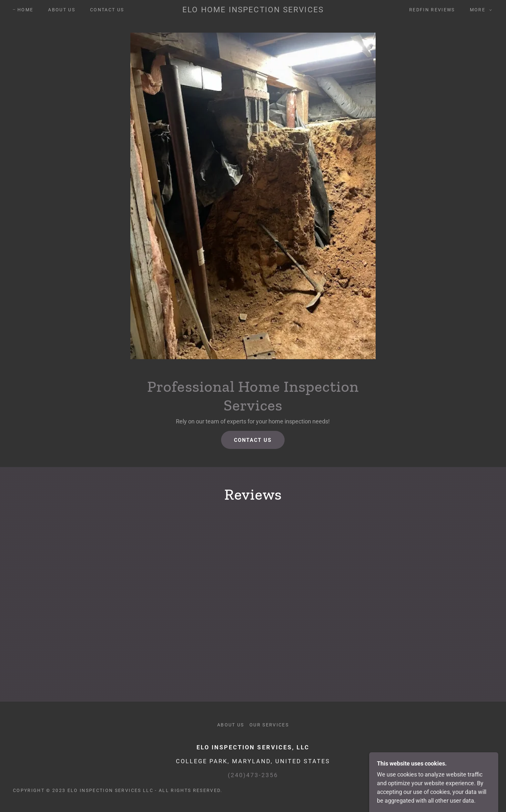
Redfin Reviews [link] (432, 10)
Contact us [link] (107, 10)
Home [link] (25, 10)
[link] (253, 10)
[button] (479, 10)
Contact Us (253, 440)
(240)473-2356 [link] (253, 775)
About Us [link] (62, 10)
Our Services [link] (269, 725)
